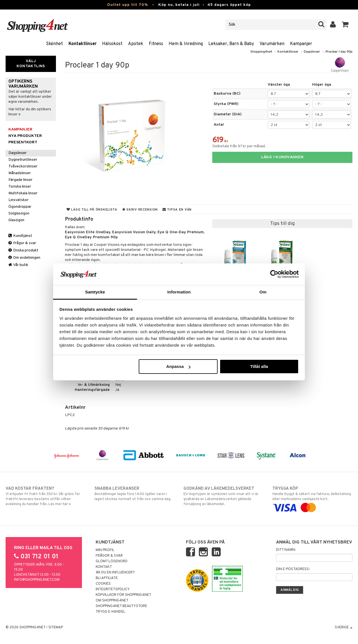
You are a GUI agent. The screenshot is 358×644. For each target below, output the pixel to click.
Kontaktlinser (83, 44)
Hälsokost (112, 44)
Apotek (136, 44)
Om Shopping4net (112, 601)
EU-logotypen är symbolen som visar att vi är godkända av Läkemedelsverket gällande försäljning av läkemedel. (223, 496)
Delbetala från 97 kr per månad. (239, 146)
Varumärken (272, 44)
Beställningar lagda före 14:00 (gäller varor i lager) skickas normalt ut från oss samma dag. (135, 494)
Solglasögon (19, 214)
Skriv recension (140, 210)
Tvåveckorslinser (23, 166)
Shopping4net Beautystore (121, 606)
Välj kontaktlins (31, 64)
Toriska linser (20, 187)
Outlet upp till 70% (128, 5)
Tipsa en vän (177, 210)
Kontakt (104, 567)
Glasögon (16, 220)
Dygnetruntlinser (23, 160)
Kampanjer (301, 44)
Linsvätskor (18, 200)
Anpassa (178, 366)
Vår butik (18, 265)
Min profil (105, 550)
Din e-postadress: (293, 569)
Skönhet (54, 44)
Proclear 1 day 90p (339, 52)
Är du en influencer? (115, 573)
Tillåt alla (259, 366)
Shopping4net (261, 52)
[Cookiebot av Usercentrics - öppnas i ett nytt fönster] (274, 274)
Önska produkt (23, 250)
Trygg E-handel (110, 612)
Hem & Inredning (186, 44)
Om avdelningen (24, 258)
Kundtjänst (20, 236)
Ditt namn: (286, 550)
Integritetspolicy (113, 589)
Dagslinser (312, 52)
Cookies (103, 584)
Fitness (156, 44)
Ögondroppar (20, 207)
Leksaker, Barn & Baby (231, 44)
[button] (345, 25)
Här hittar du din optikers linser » (30, 112)
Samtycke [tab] (95, 292)
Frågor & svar (22, 243)
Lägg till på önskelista (92, 210)
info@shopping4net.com (37, 580)
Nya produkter (25, 136)
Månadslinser (20, 173)
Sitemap (56, 627)
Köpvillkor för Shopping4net (123, 595)
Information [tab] (179, 292)
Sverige (344, 627)
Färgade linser (20, 180)
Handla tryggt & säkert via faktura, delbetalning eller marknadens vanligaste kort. (312, 498)
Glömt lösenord (112, 561)
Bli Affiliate (107, 578)
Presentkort (23, 142)
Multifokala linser (23, 193)
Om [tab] (263, 292)
